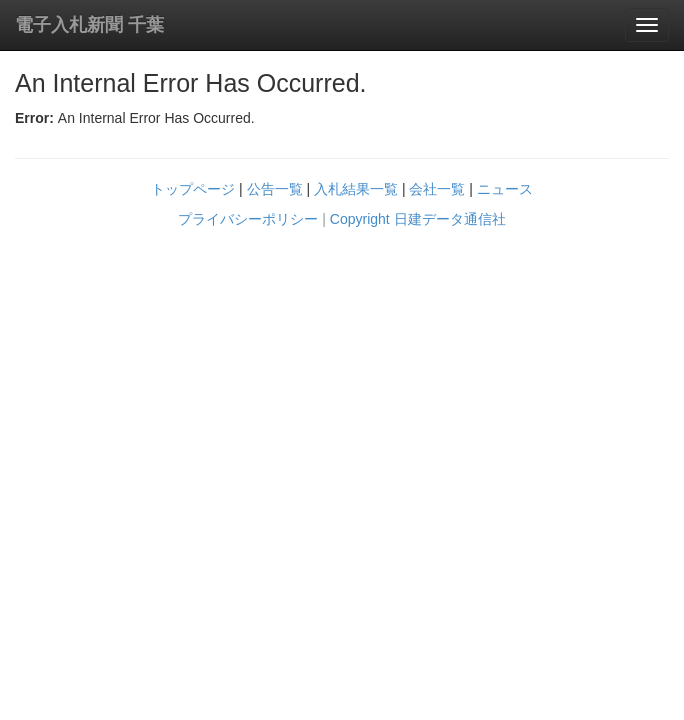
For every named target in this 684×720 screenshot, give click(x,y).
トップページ (193, 189)
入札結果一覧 (356, 189)
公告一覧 (275, 189)
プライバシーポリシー (248, 219)
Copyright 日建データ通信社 (418, 219)
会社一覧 (437, 189)
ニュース (505, 189)
